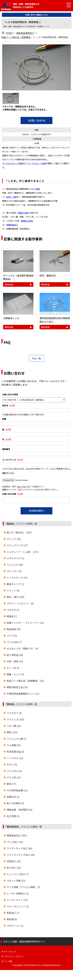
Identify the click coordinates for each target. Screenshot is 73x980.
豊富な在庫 (23, 213)
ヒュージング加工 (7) (18, 875)
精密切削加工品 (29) (17, 688)
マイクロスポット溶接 (12, 163)
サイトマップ (10, 952)
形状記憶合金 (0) (15, 752)
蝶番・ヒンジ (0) (15, 675)
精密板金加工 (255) (17, 836)
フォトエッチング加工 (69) (21, 856)
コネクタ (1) (13, 611)
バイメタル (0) (14, 772)
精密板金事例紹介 (25, 33)
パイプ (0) (12, 636)
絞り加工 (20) (14, 869)
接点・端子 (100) (16, 598)
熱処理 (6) (12, 920)
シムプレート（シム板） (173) (22, 553)
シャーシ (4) (13, 591)
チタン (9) (12, 765)
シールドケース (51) (17, 578)
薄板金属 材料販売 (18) (20, 810)
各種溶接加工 (12, 225)
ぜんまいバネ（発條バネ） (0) (22, 649)
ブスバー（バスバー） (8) (20, 604)
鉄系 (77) (11, 785)
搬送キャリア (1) (15, 585)
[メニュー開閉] (66, 5)
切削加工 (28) (14, 862)
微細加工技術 (27, 221)
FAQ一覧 (36, 358)
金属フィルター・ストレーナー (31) (25, 624)
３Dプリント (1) (15, 927)
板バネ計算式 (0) (15, 804)
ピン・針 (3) (13, 669)
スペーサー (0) (14, 572)
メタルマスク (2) (15, 559)
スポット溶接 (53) (16, 881)
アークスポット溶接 (37, 163)
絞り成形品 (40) (15, 656)
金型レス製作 (12, 197)
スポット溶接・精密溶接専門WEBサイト (24, 942)
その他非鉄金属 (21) (17, 791)
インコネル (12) (15, 759)
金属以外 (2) (13, 798)
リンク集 (8, 962)
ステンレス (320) (16, 720)
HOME (9, 33)
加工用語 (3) (13, 817)
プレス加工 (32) (15, 843)
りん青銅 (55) (14, 746)
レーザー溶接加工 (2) (18, 894)
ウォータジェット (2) (18, 907)
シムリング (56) (15, 566)
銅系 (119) (12, 733)
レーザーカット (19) (17, 901)
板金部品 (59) (14, 630)
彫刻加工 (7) (13, 914)
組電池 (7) (12, 617)
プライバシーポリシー (14, 957)
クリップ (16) (14, 540)
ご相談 (37, 189)
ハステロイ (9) (14, 714)
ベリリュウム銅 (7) (17, 740)
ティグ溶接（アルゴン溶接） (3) (24, 888)
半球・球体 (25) (15, 662)
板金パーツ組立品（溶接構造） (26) (25, 682)
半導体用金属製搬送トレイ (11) (23, 694)
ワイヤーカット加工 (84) (20, 849)
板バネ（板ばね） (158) (19, 533)
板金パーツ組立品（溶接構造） (17, 37)
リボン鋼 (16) (14, 727)
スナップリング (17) (17, 546)
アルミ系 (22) (14, 778)
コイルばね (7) (14, 643)
